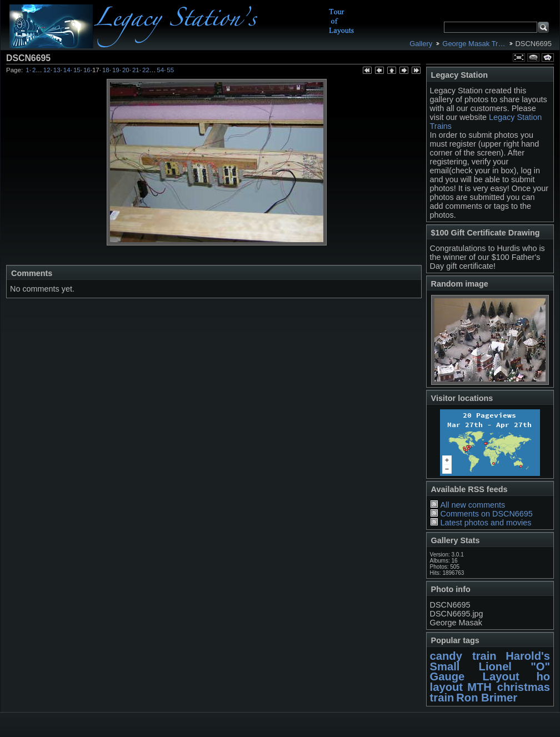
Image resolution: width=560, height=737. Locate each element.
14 (67, 70)
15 (77, 70)
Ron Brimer (487, 698)
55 (170, 70)
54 (160, 70)
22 (146, 70)
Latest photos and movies (486, 523)
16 (87, 70)
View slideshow (548, 57)
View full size (519, 57)
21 (136, 70)
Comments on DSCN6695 (486, 514)
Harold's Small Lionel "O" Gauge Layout (490, 666)
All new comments (472, 505)
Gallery (421, 44)
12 (47, 70)
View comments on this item (533, 57)
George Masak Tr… (474, 44)
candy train (463, 656)
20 (126, 70)
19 (116, 70)
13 (57, 70)
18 (106, 70)
